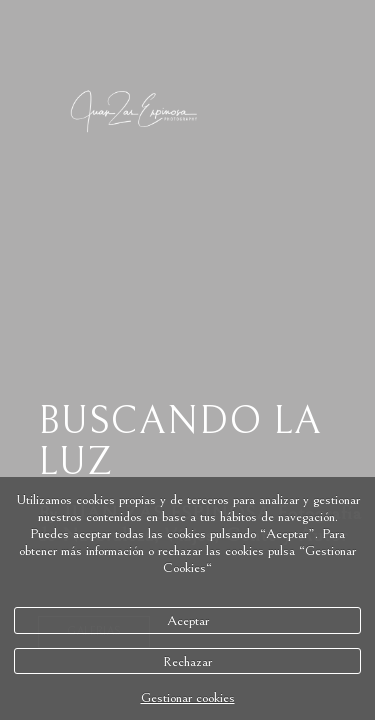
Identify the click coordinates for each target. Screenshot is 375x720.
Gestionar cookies (188, 697)
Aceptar (188, 620)
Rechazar (187, 661)
